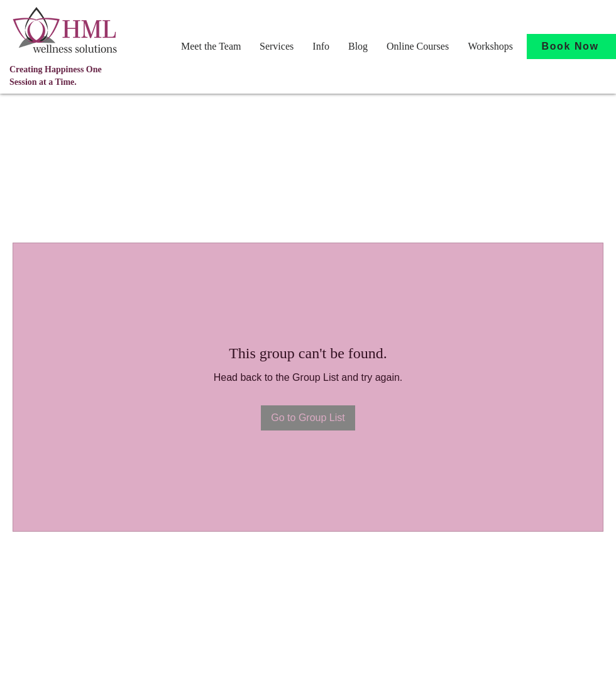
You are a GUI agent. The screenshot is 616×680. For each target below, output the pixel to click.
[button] (211, 46)
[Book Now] (571, 47)
